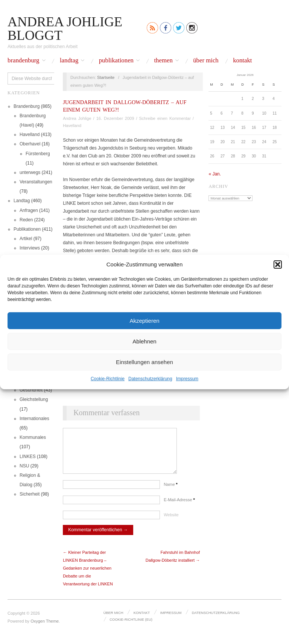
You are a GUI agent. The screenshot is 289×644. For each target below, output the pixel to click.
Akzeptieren (144, 320)
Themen (163, 61)
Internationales (34, 419)
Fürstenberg (38, 154)
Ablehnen (144, 341)
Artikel (26, 239)
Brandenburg (24, 61)
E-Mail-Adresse (179, 507)
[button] (278, 264)
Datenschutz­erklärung (150, 379)
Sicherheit (30, 494)
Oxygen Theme (45, 629)
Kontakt (242, 61)
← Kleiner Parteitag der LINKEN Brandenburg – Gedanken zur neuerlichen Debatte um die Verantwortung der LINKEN (88, 576)
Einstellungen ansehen (144, 362)
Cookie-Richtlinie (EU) (130, 626)
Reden (26, 220)
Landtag (69, 61)
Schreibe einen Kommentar (165, 118)
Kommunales (33, 437)
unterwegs (30, 172)
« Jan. (215, 174)
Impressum (187, 379)
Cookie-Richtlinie (108, 379)
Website (171, 522)
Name (171, 492)
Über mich (206, 61)
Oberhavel (30, 144)
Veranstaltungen (36, 182)
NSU (24, 466)
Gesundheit (31, 390)
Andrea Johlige (77, 118)
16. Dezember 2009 (115, 118)
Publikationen (116, 61)
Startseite (106, 77)
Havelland (30, 135)
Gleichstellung (34, 399)
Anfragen (29, 210)
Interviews (30, 248)
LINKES (28, 457)
